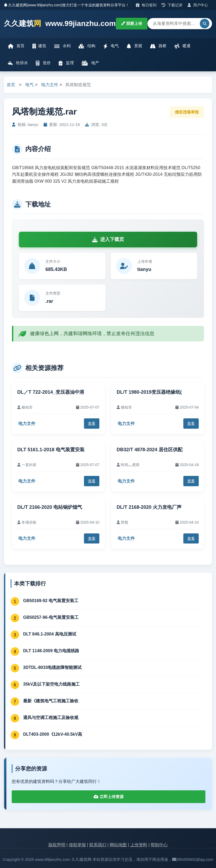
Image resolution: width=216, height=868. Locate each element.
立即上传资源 (109, 797)
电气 (111, 46)
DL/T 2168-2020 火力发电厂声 (149, 507)
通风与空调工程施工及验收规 (51, 718)
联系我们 (98, 845)
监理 (66, 63)
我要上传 (132, 23)
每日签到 (146, 5)
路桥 (158, 46)
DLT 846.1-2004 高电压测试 (50, 634)
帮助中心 (159, 845)
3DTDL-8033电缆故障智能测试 (52, 667)
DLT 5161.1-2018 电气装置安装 (51, 450)
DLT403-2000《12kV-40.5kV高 (53, 734)
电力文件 (50, 85)
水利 (62, 46)
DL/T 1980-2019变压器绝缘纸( (149, 392)
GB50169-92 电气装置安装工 (51, 601)
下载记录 (172, 5)
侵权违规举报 (187, 112)
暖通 (183, 46)
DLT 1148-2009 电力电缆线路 (51, 651)
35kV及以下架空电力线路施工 (51, 684)
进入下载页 (108, 239)
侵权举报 (77, 845)
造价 (43, 63)
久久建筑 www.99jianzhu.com (60, 24)
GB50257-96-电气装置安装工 (51, 617)
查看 (92, 423)
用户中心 (198, 5)
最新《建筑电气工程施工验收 (51, 701)
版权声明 (57, 845)
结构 (87, 46)
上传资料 (139, 845)
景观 (134, 46)
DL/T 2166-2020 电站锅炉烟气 (50, 507)
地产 (90, 63)
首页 (16, 46)
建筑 (39, 46)
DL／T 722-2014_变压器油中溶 (51, 392)
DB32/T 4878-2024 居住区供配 (150, 450)
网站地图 (118, 845)
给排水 (18, 63)
